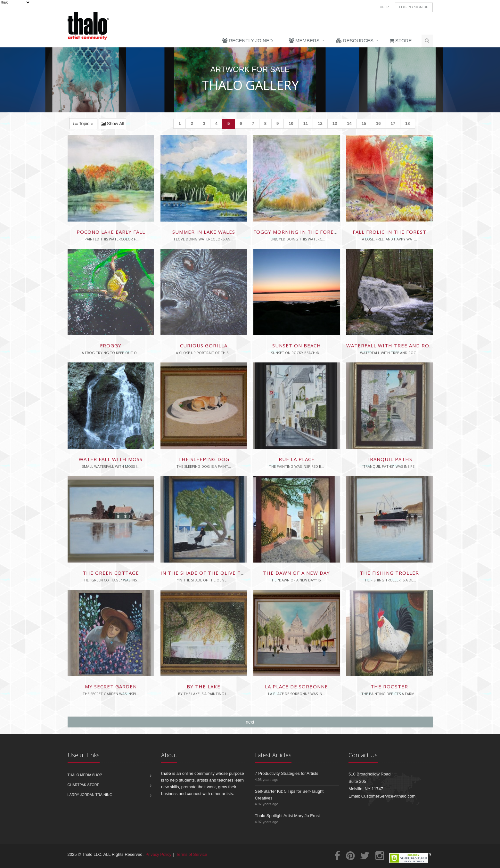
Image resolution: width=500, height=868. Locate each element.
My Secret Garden (111, 686)
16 (378, 123)
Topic (83, 124)
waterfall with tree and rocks (393, 345)
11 (306, 123)
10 (291, 123)
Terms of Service (192, 854)
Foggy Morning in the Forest (297, 232)
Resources (355, 41)
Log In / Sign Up (414, 7)
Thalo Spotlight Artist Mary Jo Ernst (287, 816)
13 (335, 123)
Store (401, 41)
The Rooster (389, 686)
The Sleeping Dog (204, 459)
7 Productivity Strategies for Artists (287, 773)
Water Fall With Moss (111, 459)
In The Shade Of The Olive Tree (206, 573)
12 (320, 123)
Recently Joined (248, 41)
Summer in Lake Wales (204, 232)
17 (393, 123)
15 (364, 123)
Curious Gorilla (204, 345)
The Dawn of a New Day (296, 573)
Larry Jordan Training (90, 795)
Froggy (111, 345)
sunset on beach (297, 345)
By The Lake (204, 686)
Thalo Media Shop (85, 775)
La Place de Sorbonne (296, 686)
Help (384, 7)
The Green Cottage (111, 573)
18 (407, 123)
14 (349, 123)
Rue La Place (297, 459)
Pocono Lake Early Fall (111, 232)
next (250, 722)
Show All (113, 124)
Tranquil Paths (389, 459)
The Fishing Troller (389, 573)
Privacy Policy (158, 854)
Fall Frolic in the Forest (389, 232)
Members (304, 41)
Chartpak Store (84, 785)
